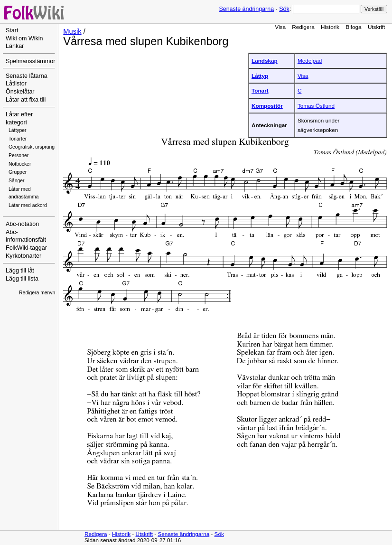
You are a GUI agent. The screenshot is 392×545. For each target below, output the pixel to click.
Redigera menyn (37, 293)
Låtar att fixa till (26, 100)
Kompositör (267, 106)
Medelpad (310, 61)
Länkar (15, 46)
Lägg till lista (22, 279)
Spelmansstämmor (30, 61)
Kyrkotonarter (23, 256)
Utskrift (376, 27)
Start (12, 30)
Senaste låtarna (27, 76)
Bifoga (353, 27)
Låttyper (18, 130)
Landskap (265, 61)
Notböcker (20, 164)
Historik (330, 27)
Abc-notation (22, 224)
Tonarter (18, 139)
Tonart (260, 90)
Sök (284, 9)
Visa (280, 27)
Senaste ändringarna (246, 9)
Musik (72, 31)
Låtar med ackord (28, 205)
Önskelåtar (20, 92)
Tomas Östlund (316, 106)
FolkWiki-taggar (26, 248)
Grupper (18, 172)
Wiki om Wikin (24, 38)
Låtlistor (16, 84)
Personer (19, 155)
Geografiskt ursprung (32, 147)
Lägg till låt (20, 271)
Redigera (303, 27)
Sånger (17, 181)
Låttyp (260, 76)
